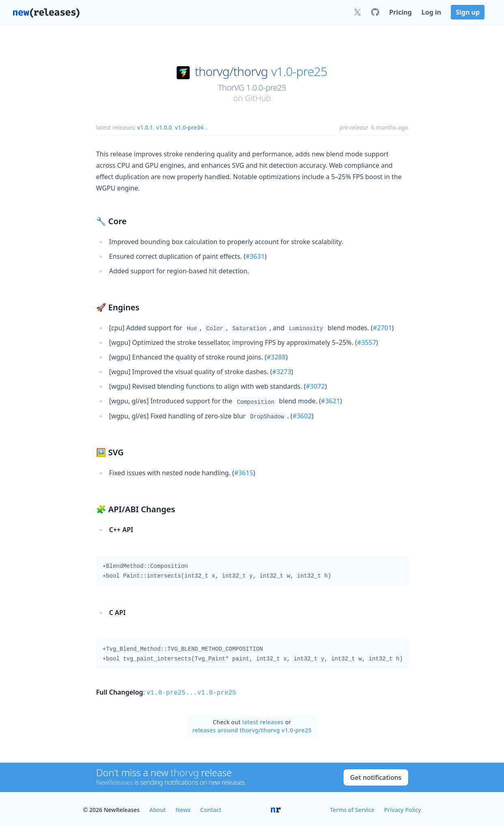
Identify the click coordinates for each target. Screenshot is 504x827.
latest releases (263, 721)
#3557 (367, 342)
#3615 (244, 473)
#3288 (276, 357)
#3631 (255, 256)
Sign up (468, 12)
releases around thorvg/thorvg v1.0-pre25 (252, 729)
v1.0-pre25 (299, 71)
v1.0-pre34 (189, 127)
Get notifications (376, 777)
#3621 (330, 401)
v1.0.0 (164, 127)
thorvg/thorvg (231, 71)
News (183, 809)
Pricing (400, 12)
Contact (211, 809)
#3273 (282, 372)
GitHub (258, 98)
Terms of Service (352, 809)
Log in (431, 12)
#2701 (382, 328)
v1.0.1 (145, 127)
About (158, 809)
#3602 (302, 416)
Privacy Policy (402, 809)
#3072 (315, 386)
